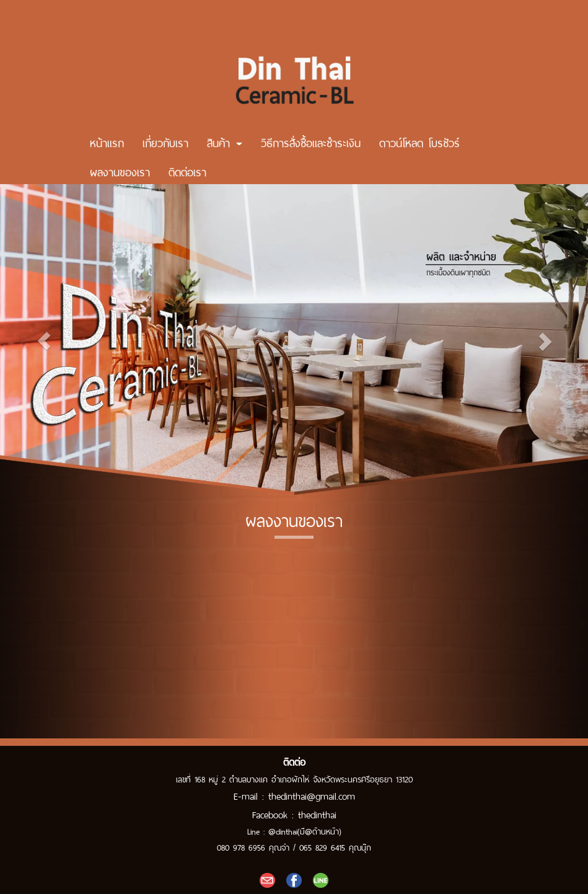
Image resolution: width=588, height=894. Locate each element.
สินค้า (225, 140)
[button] (44, 338)
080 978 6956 (241, 847)
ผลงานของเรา (120, 169)
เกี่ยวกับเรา (165, 140)
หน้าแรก (107, 140)
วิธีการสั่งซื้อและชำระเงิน (311, 140)
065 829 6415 (322, 847)
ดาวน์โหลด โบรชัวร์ (419, 140)
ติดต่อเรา (187, 169)
